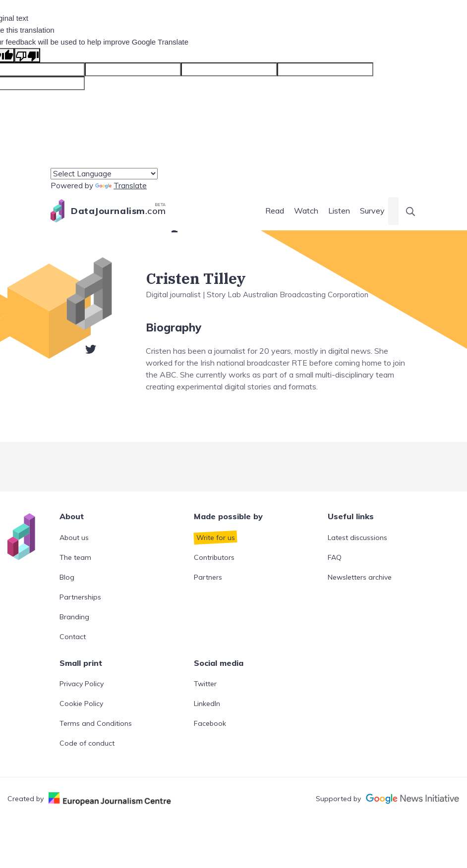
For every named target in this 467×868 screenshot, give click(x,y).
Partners (208, 577)
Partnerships (80, 597)
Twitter (205, 684)
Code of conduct (87, 743)
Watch (306, 211)
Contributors (214, 557)
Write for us (216, 538)
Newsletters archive (360, 577)
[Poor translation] (27, 55)
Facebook (210, 723)
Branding (74, 617)
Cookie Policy (81, 704)
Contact (73, 637)
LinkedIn (207, 704)
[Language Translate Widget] (104, 174)
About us (74, 538)
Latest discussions (357, 538)
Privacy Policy (82, 684)
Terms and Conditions (96, 723)
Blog (67, 577)
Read (275, 211)
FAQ (335, 557)
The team (75, 557)
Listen (339, 211)
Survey (372, 211)
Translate (121, 186)
